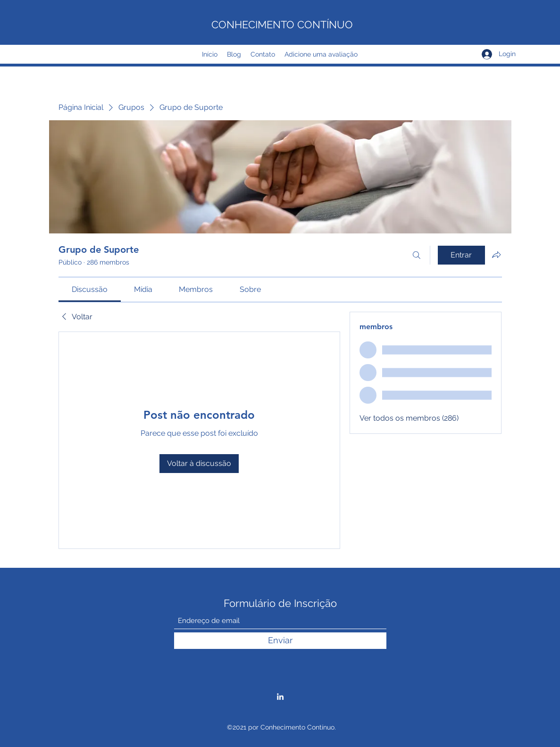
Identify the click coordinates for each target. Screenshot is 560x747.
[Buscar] (417, 255)
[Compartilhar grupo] (496, 255)
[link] (90, 289)
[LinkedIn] (280, 697)
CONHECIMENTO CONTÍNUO (282, 25)
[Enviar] (280, 641)
